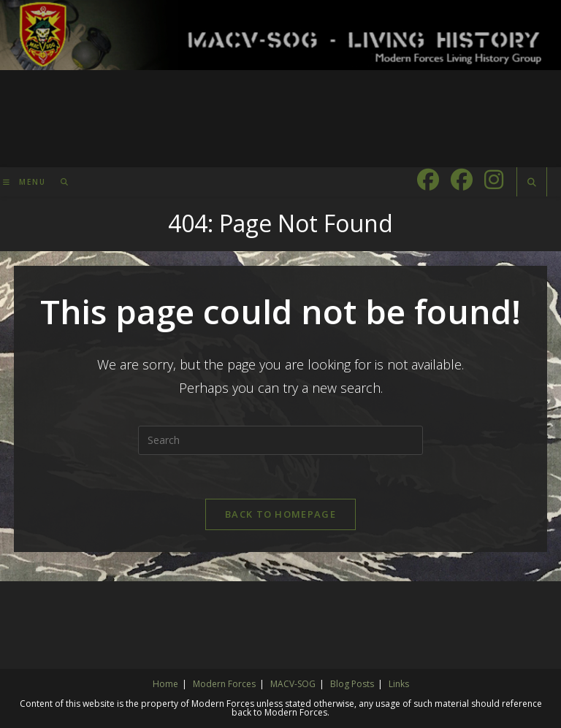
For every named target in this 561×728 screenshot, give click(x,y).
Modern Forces (224, 684)
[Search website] (532, 183)
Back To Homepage (280, 514)
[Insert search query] (280, 440)
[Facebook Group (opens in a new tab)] (462, 180)
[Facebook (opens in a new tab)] (428, 180)
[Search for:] (60, 182)
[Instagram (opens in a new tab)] (494, 180)
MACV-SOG (293, 684)
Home (165, 684)
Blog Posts (352, 684)
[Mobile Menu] (26, 182)
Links (399, 684)
